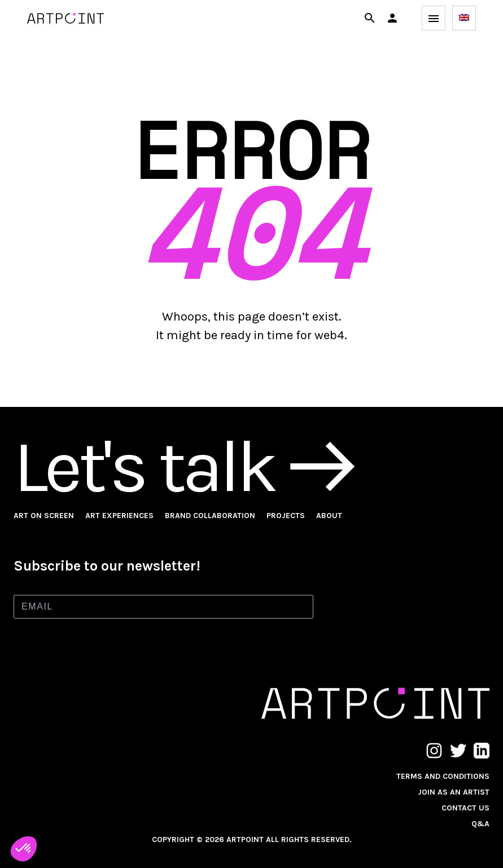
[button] (392, 18)
